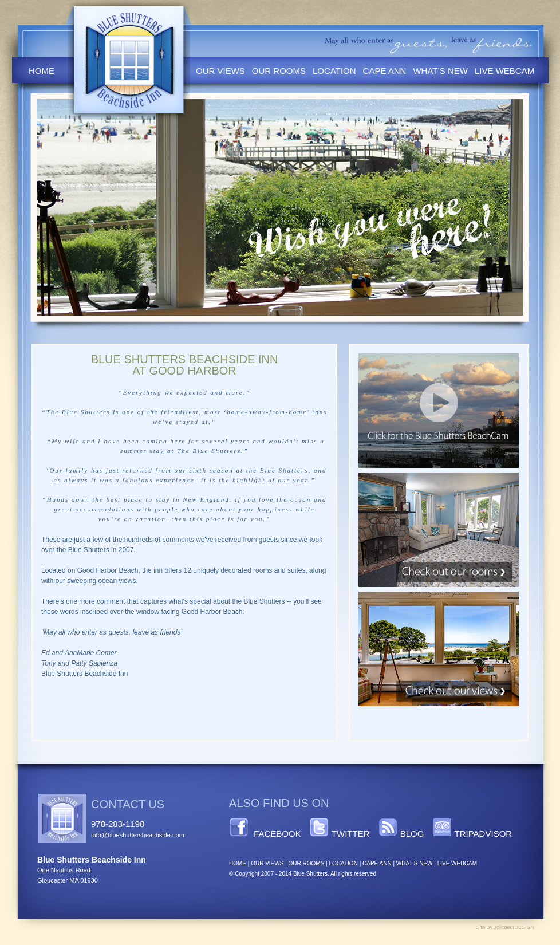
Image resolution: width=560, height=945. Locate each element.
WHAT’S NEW (415, 863)
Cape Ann (385, 71)
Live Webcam (504, 71)
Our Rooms (279, 71)
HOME (238, 863)
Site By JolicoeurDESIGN (505, 927)
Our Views (220, 71)
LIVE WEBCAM (457, 863)
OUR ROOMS (307, 863)
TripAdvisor (484, 834)
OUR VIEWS (267, 863)
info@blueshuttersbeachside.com (138, 835)
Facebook (277, 834)
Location (334, 71)
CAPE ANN (377, 863)
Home (42, 71)
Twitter (351, 834)
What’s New (440, 71)
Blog (412, 834)
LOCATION (343, 863)
